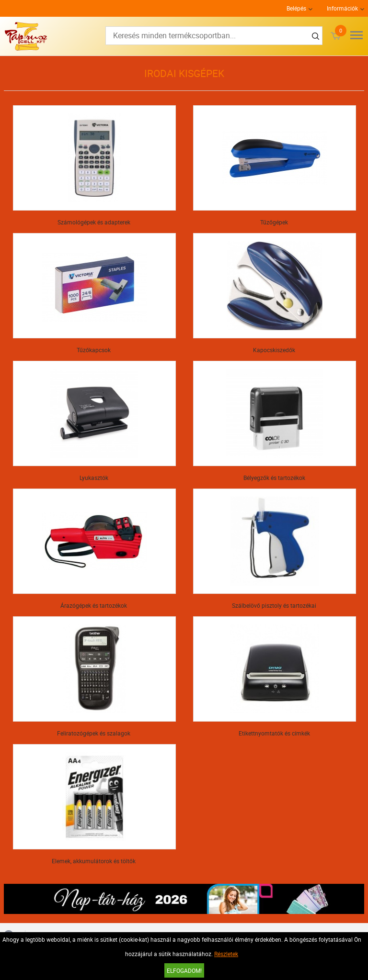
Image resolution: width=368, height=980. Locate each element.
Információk (342, 8)
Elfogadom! (184, 970)
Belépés (296, 8)
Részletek (226, 954)
